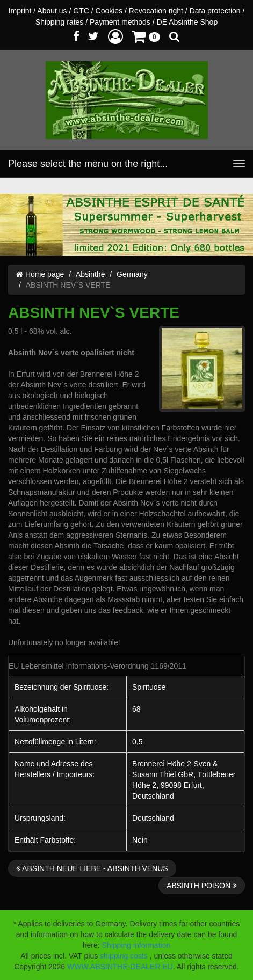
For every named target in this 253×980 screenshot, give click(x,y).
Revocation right (156, 11)
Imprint (20, 11)
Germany (132, 274)
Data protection (215, 11)
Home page (40, 274)
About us (52, 11)
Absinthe (90, 274)
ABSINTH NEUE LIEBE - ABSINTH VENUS (92, 868)
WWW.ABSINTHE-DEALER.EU (120, 967)
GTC (81, 11)
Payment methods (120, 22)
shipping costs (124, 956)
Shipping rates (60, 22)
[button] (115, 36)
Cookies (109, 11)
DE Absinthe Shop (187, 22)
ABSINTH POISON (202, 886)
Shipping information (136, 945)
